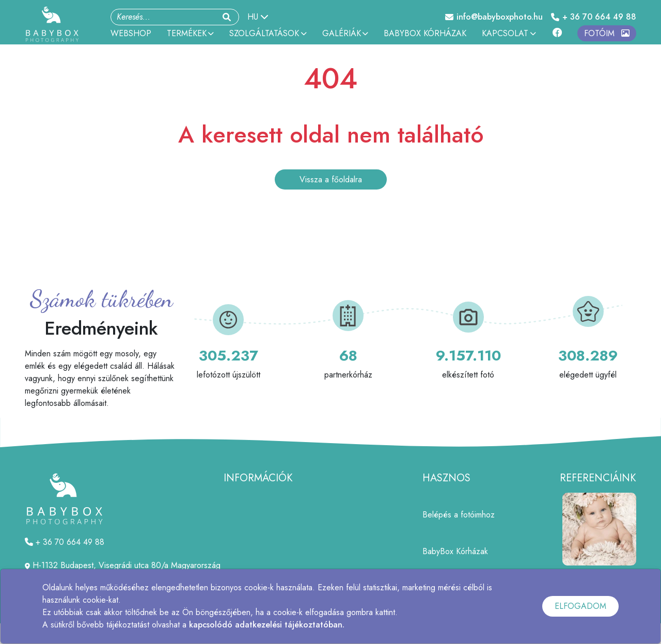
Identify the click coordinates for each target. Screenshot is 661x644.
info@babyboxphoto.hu (494, 17)
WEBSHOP (131, 33)
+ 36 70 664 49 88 (594, 17)
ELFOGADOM (580, 606)
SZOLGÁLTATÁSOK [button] (268, 33)
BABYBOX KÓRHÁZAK (425, 33)
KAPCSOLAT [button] (509, 33)
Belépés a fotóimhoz (459, 515)
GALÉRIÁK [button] (345, 33)
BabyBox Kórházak (455, 551)
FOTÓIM (607, 33)
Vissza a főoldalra (331, 179)
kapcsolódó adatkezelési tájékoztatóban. (267, 625)
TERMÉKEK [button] (190, 33)
